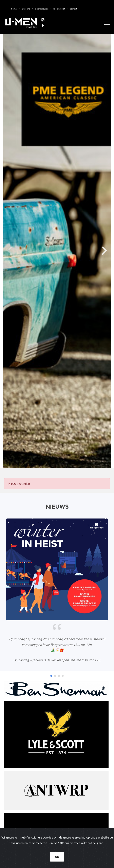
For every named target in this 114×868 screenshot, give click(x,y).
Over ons (26, 9)
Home (14, 9)
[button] (104, 251)
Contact (73, 9)
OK (57, 857)
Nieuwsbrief (59, 9)
